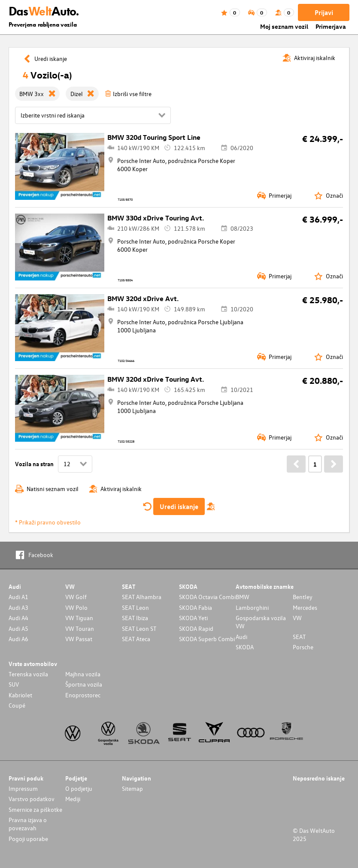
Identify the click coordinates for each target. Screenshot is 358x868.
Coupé (17, 705)
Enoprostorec (83, 695)
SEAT (299, 637)
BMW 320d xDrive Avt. (143, 298)
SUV (14, 684)
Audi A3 (18, 607)
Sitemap (132, 788)
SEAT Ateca (136, 639)
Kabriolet (20, 695)
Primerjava (331, 26)
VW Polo (76, 607)
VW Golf (76, 597)
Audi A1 (18, 597)
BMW (243, 597)
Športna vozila (84, 684)
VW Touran (80, 628)
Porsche (303, 647)
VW (297, 618)
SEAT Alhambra (142, 597)
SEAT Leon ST (139, 628)
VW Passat (79, 639)
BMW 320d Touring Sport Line (154, 137)
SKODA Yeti (193, 618)
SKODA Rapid (196, 628)
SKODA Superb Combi (207, 639)
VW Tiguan (79, 618)
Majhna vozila (83, 674)
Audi (241, 637)
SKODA (245, 647)
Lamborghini (252, 607)
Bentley (303, 597)
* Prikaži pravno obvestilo (48, 522)
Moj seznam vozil (284, 26)
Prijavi (324, 12)
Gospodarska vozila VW (261, 622)
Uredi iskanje (179, 506)
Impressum (23, 788)
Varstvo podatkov (32, 799)
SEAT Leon (135, 607)
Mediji (73, 799)
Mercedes (305, 607)
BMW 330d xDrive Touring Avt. (156, 218)
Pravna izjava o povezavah (28, 824)
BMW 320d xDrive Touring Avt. (156, 379)
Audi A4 (18, 618)
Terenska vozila (28, 674)
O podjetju (79, 788)
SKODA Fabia (196, 607)
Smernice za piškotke (35, 809)
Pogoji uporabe (28, 839)
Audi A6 (18, 639)
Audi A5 (18, 628)
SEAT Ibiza (135, 618)
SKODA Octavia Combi (207, 597)
